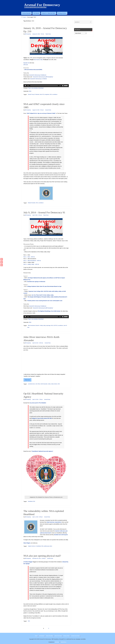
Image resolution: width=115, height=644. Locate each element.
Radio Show (48, 34)
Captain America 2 (32, 546)
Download (41, 88)
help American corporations (54, 522)
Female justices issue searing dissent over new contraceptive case (45, 301)
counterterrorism (31, 384)
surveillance (55, 94)
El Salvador (37, 94)
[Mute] (63, 86)
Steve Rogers (27, 543)
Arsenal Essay (47, 399)
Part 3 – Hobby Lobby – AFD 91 (31, 264)
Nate (41, 60)
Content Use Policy (75, 636)
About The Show (58, 636)
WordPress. (63, 642)
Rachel (38, 60)
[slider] (44, 86)
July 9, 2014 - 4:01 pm (37, 215)
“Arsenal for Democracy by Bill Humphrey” (43, 77)
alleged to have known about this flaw (42, 418)
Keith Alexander (44, 384)
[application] (46, 86)
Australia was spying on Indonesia (36, 282)
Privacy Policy (67, 636)
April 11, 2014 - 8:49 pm (38, 517)
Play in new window (33, 88)
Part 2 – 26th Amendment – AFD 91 (32, 261)
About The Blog (49, 636)
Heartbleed (30, 501)
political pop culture (48, 546)
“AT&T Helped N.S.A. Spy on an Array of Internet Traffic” (41, 113)
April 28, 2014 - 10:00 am (38, 343)
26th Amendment (32, 325)
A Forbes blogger (28, 562)
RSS (30, 91)
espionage (48, 325)
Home (24, 17)
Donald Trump (31, 94)
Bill (35, 60)
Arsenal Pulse (48, 110)
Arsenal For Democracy (42, 5)
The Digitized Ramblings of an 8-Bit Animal (49, 311)
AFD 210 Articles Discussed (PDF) (33, 70)
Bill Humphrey (28, 34)
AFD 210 (26, 65)
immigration (47, 94)
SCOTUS (56, 325)
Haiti (41, 94)
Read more (27, 380)
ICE (43, 94)
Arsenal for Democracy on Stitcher (38, 79)
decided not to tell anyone (61, 535)
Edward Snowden (32, 203)
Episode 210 (27, 63)
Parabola (57, 642)
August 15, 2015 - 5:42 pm (38, 110)
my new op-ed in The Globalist (38, 403)
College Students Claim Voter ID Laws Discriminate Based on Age (44, 286)
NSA (51, 94)
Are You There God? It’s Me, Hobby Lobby (43, 295)
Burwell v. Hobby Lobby (41, 325)
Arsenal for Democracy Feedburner (38, 75)
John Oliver (38, 384)
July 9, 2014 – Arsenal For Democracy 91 (44, 212)
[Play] (25, 86)
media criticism (54, 384)
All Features (42, 636)
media (49, 384)
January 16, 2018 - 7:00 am (38, 34)
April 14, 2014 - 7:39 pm (38, 399)
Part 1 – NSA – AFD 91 (29, 257)
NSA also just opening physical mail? (42, 556)
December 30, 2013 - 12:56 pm (39, 558)
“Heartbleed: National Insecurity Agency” (42, 451)
